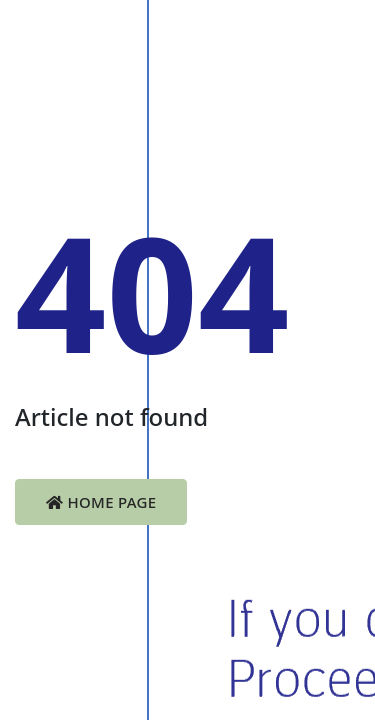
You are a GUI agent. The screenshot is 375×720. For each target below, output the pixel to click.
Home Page (101, 502)
